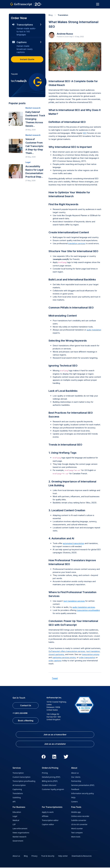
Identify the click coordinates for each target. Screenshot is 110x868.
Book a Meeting (26, 721)
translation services (77, 243)
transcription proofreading (88, 610)
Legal (15, 817)
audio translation (94, 330)
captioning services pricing (64, 657)
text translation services (74, 601)
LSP (14, 825)
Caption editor (48, 825)
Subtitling (17, 798)
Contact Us (26, 706)
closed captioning (56, 654)
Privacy (35, 856)
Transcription (18, 773)
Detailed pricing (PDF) (51, 777)
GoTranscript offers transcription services (67, 651)
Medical (16, 821)
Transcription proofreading (24, 782)
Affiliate (45, 817)
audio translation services (84, 607)
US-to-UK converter (79, 825)
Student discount (49, 786)
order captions (55, 661)
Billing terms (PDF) (50, 782)
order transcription (87, 657)
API (14, 802)
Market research (19, 837)
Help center (64, 856)
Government (18, 841)
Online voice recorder (80, 817)
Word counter (77, 829)
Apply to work (48, 813)
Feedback (75, 790)
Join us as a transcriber (55, 735)
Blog (51, 15)
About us (75, 773)
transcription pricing (91, 654)
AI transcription (19, 786)
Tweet (55, 678)
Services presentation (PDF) (83, 786)
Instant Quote (27, 59)
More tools (76, 837)
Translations (18, 794)
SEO (85, 133)
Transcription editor (50, 821)
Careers (74, 802)
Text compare (77, 833)
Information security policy (82, 794)
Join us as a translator (55, 744)
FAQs (73, 798)
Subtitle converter (79, 821)
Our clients (76, 777)
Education (17, 813)
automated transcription (74, 543)
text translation (93, 651)
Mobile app (76, 813)
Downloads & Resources (82, 856)
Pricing (45, 773)
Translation (63, 15)
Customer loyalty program (53, 790)
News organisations (21, 833)
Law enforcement (20, 829)
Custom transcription (22, 777)
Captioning (17, 790)
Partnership (76, 782)
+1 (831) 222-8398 (20, 713)
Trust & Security (48, 856)
